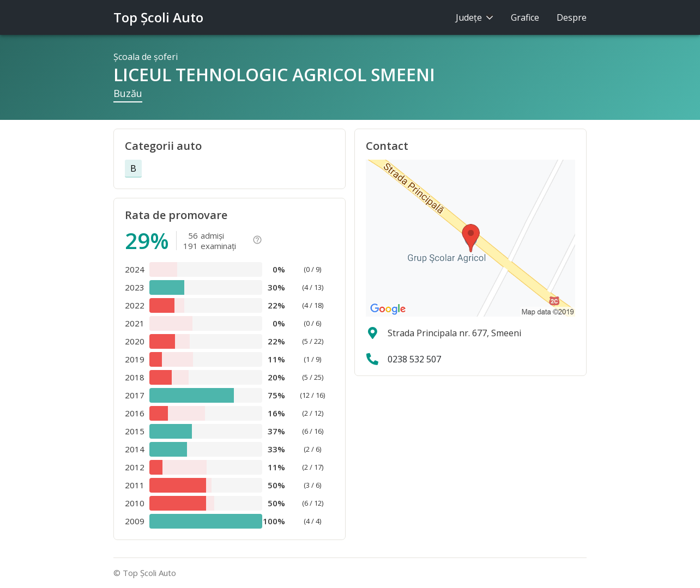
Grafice (525, 17)
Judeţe (475, 17)
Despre (572, 17)
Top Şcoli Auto (158, 17)
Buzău (128, 93)
